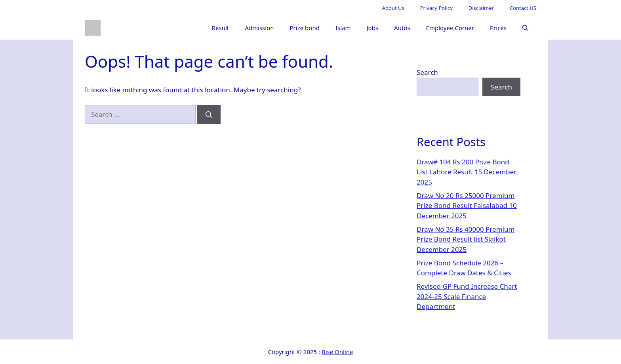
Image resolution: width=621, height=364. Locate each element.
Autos (402, 28)
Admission (259, 28)
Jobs (372, 28)
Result (221, 28)
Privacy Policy (436, 8)
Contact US (523, 8)
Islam (343, 28)
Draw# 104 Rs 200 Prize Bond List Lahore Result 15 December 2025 (467, 172)
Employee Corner (450, 28)
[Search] (209, 114)
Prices (498, 28)
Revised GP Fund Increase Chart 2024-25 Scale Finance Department (467, 296)
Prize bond (305, 28)
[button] (525, 28)
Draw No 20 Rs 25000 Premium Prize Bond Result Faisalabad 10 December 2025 (467, 206)
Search (427, 72)
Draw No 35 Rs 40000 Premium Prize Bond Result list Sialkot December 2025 (466, 239)
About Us (393, 8)
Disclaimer (481, 8)
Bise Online (337, 352)
